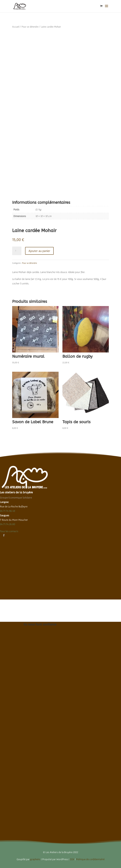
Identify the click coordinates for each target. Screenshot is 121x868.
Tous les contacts (9, 531)
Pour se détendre (30, 27)
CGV (72, 859)
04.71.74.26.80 (8, 524)
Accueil (16, 27)
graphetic (35, 859)
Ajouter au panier (39, 251)
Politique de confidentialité (90, 859)
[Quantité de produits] (17, 251)
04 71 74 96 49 (8, 511)
